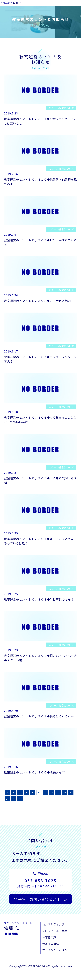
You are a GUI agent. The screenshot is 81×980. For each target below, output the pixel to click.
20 (65, 801)
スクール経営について (61, 108)
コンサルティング (55, 934)
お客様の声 (50, 948)
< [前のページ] (14, 801)
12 (52, 801)
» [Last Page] (20, 808)
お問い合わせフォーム (40, 910)
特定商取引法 (52, 954)
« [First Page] (7, 801)
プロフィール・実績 (56, 941)
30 (71, 801)
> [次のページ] (14, 808)
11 (45, 801)
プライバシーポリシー (58, 961)
